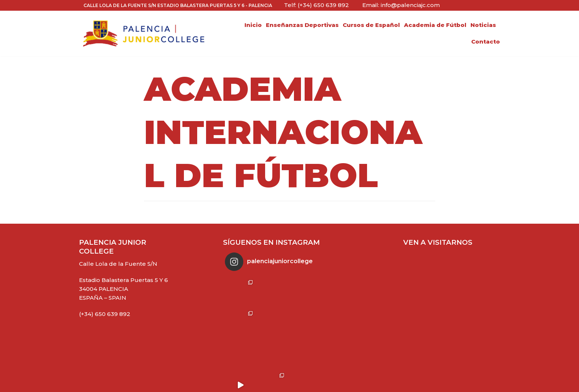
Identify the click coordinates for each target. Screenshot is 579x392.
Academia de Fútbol (435, 25)
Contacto (486, 42)
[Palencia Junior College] (144, 34)
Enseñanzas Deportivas (302, 25)
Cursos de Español (371, 25)
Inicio (253, 25)
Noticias (483, 25)
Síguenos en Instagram (273, 379)
